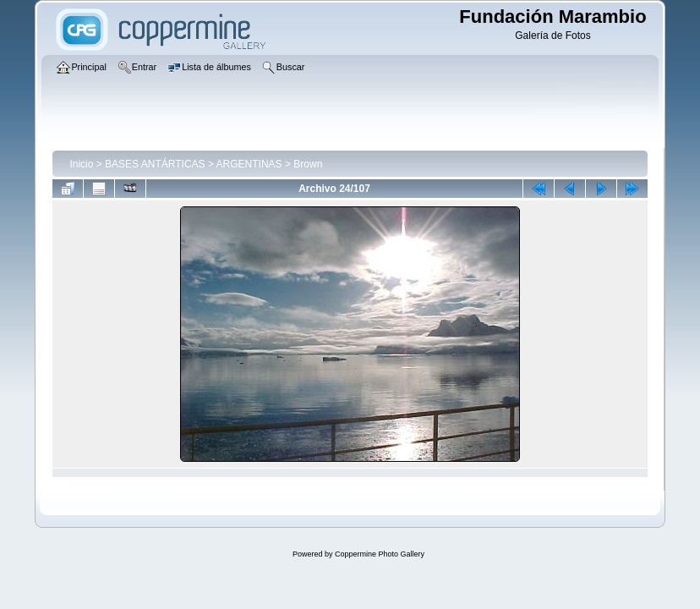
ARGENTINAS (249, 164)
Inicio (81, 164)
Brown (308, 164)
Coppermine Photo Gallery (380, 554)
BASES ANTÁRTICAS (155, 164)
